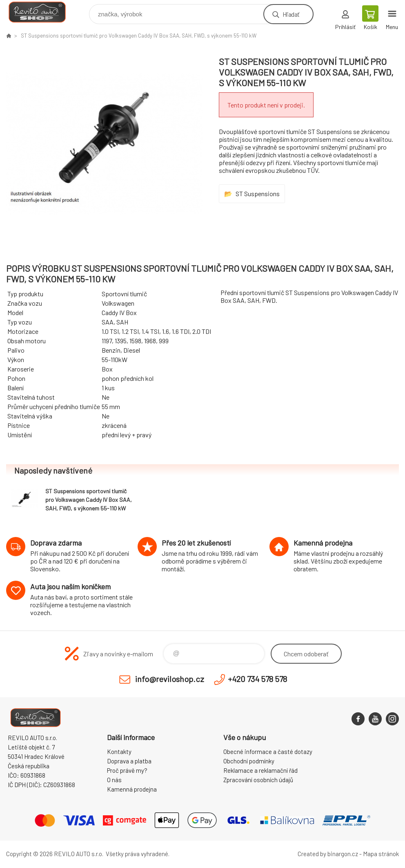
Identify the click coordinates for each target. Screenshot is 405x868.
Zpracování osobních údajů (258, 780)
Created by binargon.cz (328, 854)
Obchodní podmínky (249, 761)
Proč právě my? (127, 770)
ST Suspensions (258, 194)
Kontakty (119, 752)
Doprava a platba (129, 761)
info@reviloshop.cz (170, 679)
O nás (114, 780)
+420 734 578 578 (257, 679)
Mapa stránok (381, 854)
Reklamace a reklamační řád (260, 770)
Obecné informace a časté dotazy (268, 752)
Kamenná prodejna (132, 789)
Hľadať (291, 14)
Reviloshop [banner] (42, 12)
